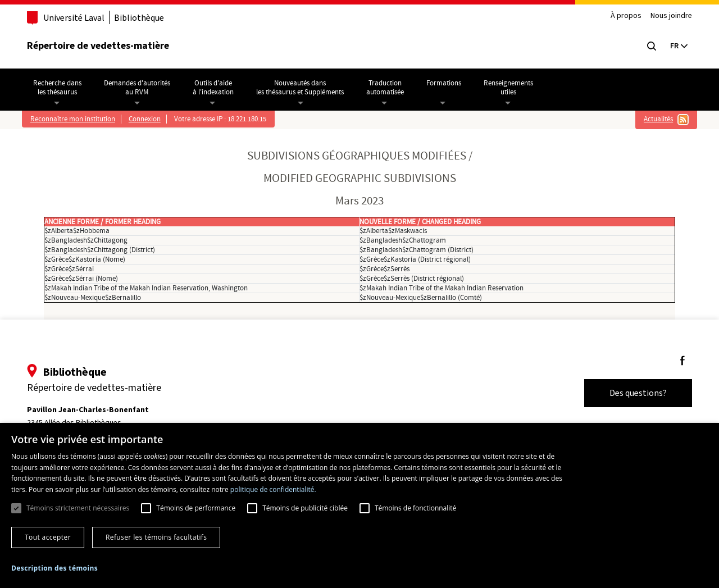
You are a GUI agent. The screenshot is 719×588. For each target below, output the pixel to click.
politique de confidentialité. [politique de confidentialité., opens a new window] (273, 489)
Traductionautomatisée (389, 88)
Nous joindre (667, 16)
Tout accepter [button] (48, 537)
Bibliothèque (144, 18)
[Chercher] (647, 46)
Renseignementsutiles (512, 88)
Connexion (149, 119)
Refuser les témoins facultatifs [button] (156, 537)
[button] (54, 568)
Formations (448, 83)
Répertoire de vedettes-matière (103, 45)
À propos (622, 16)
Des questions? (634, 393)
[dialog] (359, 505)
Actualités (655, 119)
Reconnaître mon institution (77, 119)
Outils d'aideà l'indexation (217, 88)
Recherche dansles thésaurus (61, 88)
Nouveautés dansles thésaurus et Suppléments (304, 88)
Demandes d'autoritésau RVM (141, 88)
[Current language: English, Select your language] (674, 46)
